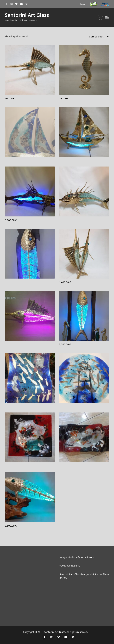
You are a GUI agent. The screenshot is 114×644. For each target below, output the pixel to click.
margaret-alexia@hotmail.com (77, 557)
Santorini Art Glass (27, 15)
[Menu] (107, 17)
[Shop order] (99, 36)
